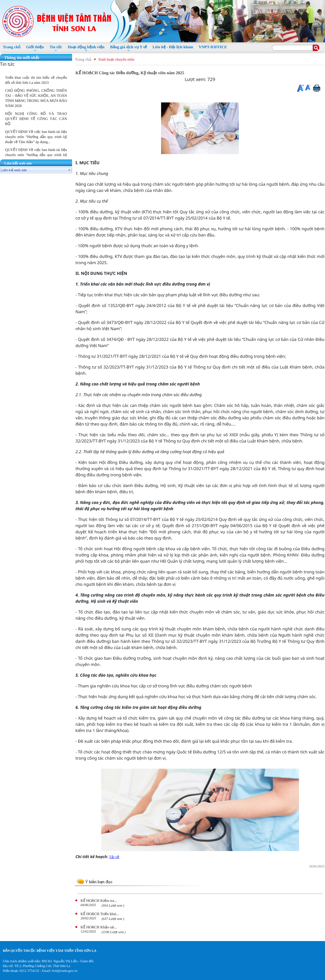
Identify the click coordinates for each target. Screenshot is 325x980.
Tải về (114, 857)
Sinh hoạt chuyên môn (116, 60)
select (70, 170)
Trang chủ (83, 60)
